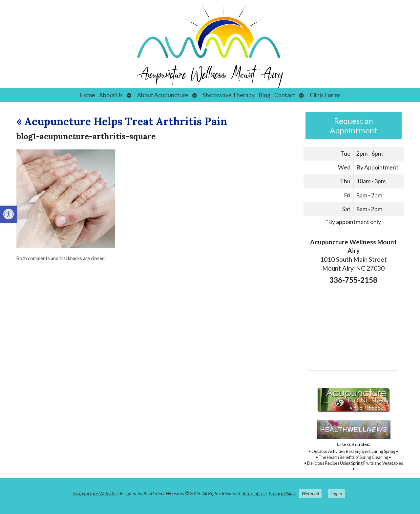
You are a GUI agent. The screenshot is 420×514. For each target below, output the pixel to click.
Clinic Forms (325, 95)
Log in (336, 493)
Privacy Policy (282, 493)
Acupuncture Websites (95, 493)
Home (87, 95)
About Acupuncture (163, 95)
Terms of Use (254, 493)
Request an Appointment (354, 125)
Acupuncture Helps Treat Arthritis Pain (122, 121)
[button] (9, 214)
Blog (264, 95)
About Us (111, 95)
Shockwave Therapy (229, 95)
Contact (285, 95)
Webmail (310, 493)
